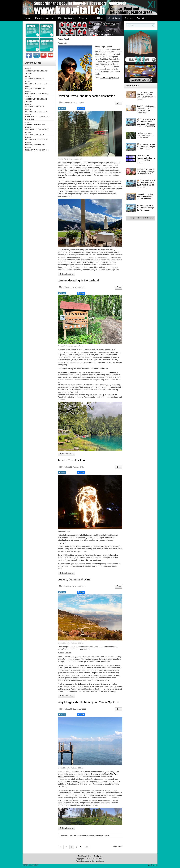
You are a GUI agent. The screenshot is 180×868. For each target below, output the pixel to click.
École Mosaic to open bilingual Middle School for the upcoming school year (146, 109)
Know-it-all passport (44, 18)
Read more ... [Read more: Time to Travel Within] (66, 573)
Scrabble (103, 59)
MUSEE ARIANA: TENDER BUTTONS (36, 94)
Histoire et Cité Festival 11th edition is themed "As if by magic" (146, 159)
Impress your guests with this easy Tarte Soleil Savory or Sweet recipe (146, 96)
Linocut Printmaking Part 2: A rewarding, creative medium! (145, 196)
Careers (128, 18)
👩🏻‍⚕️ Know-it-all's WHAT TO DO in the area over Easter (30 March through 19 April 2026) (146, 123)
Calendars (83, 18)
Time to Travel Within (71, 460)
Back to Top (153, 865)
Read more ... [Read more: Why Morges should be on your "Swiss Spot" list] (66, 828)
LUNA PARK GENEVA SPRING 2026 (36, 84)
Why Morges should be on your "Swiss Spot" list (89, 702)
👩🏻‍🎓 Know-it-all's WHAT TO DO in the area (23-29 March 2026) (146, 147)
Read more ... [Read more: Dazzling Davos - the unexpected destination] (66, 274)
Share (81, 108)
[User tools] (119, 103)
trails (120, 387)
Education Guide (66, 18)
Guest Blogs (114, 18)
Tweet (62, 108)
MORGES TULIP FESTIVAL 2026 (35, 89)
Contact (140, 18)
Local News (98, 18)
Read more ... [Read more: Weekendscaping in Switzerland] (66, 454)
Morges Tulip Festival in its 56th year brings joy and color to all (146, 171)
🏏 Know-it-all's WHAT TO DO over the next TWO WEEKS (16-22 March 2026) (146, 184)
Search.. (126, 27)
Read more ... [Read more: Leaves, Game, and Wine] (66, 696)
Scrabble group (67, 372)
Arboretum (112, 372)
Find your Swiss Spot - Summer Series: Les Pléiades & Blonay (84, 836)
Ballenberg (82, 684)
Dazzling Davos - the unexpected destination (86, 96)
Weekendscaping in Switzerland (78, 280)
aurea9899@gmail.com (110, 78)
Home (28, 18)
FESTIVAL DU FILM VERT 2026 (34, 79)
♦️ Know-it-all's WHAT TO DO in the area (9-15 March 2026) (146, 208)
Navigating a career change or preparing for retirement (145, 135)
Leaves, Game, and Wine (74, 579)
